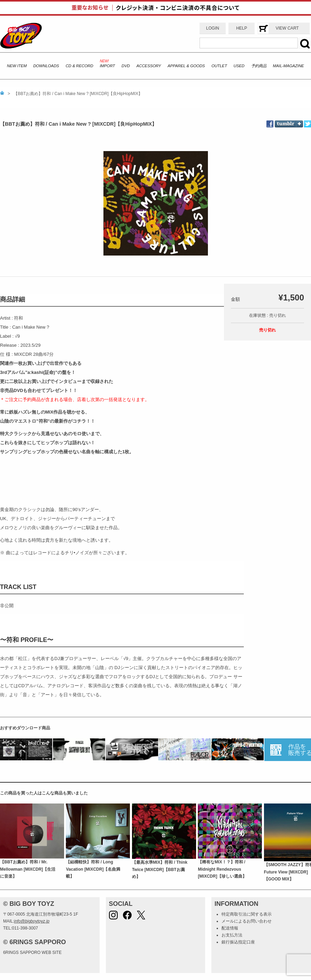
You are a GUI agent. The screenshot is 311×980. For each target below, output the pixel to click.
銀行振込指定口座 (238, 942)
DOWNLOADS (46, 66)
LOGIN (213, 28)
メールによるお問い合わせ (247, 921)
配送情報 (230, 928)
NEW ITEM (17, 66)
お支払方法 (232, 935)
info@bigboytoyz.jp (32, 921)
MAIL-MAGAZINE (289, 66)
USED (239, 66)
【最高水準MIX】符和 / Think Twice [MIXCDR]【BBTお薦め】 (160, 869)
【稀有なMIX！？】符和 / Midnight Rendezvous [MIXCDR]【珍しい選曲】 (222, 869)
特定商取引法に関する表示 (247, 914)
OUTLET (219, 66)
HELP (242, 28)
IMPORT (107, 66)
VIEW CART (287, 28)
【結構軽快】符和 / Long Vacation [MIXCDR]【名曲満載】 (93, 869)
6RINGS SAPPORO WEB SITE (32, 952)
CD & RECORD (79, 66)
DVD (126, 66)
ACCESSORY (149, 66)
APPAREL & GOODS (186, 66)
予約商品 (259, 66)
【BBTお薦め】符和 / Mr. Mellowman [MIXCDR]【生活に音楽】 (28, 869)
